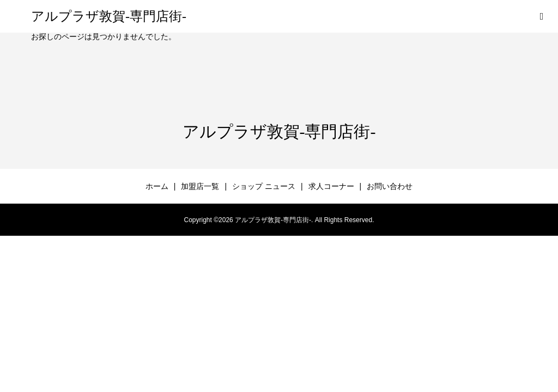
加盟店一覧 (200, 186)
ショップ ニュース (264, 186)
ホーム (157, 186)
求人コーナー (331, 186)
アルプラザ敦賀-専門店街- (109, 16)
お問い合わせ (390, 186)
